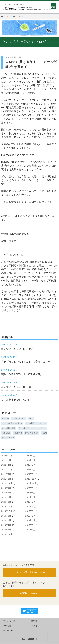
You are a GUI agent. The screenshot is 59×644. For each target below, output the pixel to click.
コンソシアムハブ (19, 419)
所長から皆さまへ (32, 433)
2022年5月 (30, 460)
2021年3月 (30, 474)
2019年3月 (30, 525)
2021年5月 (6, 474)
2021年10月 (7, 470)
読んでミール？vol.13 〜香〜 (18, 387)
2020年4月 (30, 497)
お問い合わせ (7, 631)
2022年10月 (7, 456)
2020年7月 (6, 493)
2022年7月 (30, 456)
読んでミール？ (8, 438)
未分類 (44, 433)
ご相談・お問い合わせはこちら (30, 572)
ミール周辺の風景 (9, 428)
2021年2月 (6, 479)
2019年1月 (30, 530)
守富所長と (18, 433)
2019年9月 (30, 511)
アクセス (35, 626)
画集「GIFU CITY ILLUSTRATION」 (22, 374)
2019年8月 (6, 516)
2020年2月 (30, 502)
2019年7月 (30, 516)
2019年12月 (7, 507)
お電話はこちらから (30, 593)
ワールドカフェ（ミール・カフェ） (32, 428)
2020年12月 (31, 479)
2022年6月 (6, 460)
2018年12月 (7, 534)
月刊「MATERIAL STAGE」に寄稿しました (26, 362)
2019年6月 (6, 520)
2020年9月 (6, 488)
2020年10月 (31, 483)
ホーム (4, 16)
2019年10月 (7, 511)
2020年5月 (6, 497)
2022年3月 (30, 465)
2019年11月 (31, 507)
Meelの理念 (6, 626)
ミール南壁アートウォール (36, 423)
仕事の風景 (6, 433)
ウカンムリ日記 (15, 16)
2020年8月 (30, 488)
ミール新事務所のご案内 (15, 400)
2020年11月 (7, 483)
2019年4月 (6, 525)
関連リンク (36, 621)
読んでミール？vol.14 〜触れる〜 (20, 349)
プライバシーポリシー (11, 621)
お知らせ (5, 419)
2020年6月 (30, 493)
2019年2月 (6, 530)
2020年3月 (6, 502)
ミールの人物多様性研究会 (12, 423)
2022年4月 (6, 465)
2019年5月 (30, 520)
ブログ (31, 419)
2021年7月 (30, 470)
